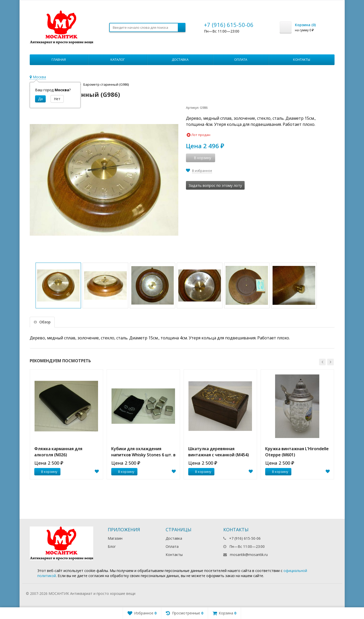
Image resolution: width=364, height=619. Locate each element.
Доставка (180, 59)
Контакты (302, 59)
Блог (112, 546)
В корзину (46, 472)
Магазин (115, 538)
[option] (66, 424)
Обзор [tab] (42, 322)
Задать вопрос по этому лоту (215, 185)
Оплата (241, 59)
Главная (59, 59)
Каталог (118, 59)
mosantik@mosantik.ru (249, 555)
